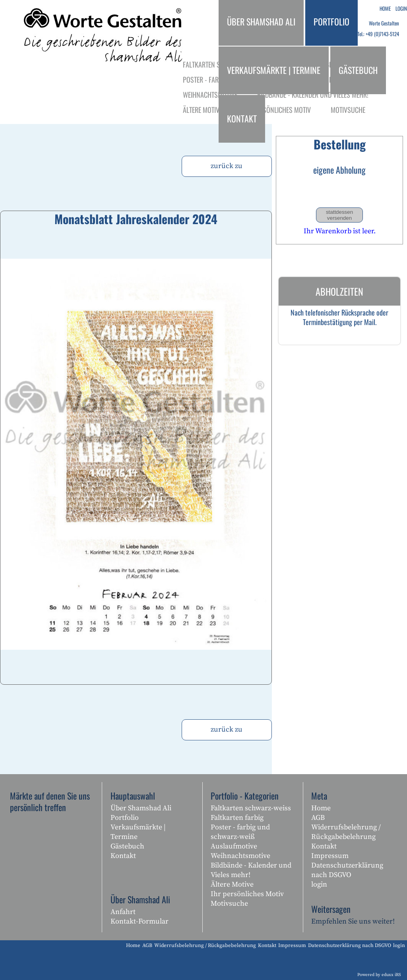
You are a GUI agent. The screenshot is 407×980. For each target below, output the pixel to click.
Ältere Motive (232, 884)
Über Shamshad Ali (141, 808)
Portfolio (125, 818)
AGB (318, 818)
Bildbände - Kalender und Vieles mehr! (251, 870)
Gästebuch (127, 846)
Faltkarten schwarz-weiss (251, 808)
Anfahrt (123, 912)
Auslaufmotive (234, 846)
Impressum (330, 856)
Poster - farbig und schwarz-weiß (240, 832)
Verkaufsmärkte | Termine (138, 832)
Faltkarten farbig (237, 818)
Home (321, 808)
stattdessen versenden (339, 215)
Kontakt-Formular (140, 921)
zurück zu (227, 166)
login (319, 884)
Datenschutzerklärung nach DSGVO (347, 870)
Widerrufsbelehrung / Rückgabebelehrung (346, 832)
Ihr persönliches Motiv (247, 894)
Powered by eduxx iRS (379, 975)
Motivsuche (229, 903)
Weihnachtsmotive (240, 856)
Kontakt (123, 856)
